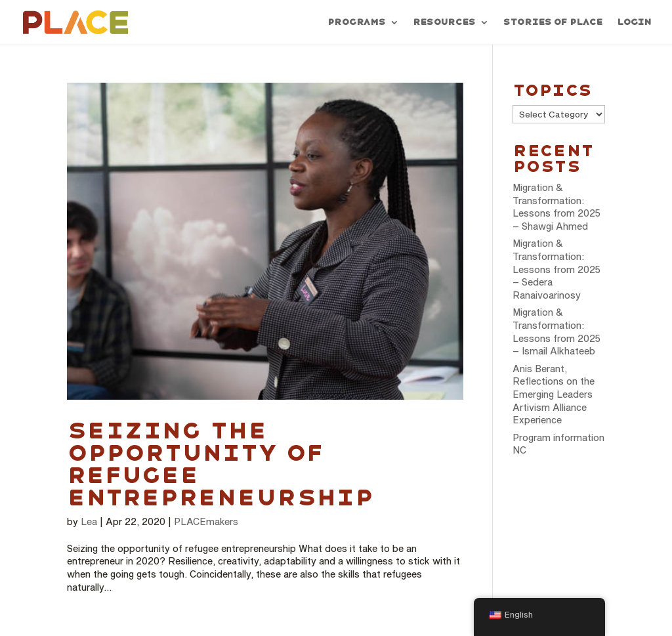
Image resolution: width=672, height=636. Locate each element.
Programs (356, 22)
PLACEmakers (206, 521)
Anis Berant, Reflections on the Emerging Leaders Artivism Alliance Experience (554, 394)
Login (634, 22)
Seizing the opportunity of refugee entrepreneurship (220, 464)
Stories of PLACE (553, 22)
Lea (89, 521)
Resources (444, 22)
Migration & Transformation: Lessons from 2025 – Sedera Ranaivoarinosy (556, 269)
